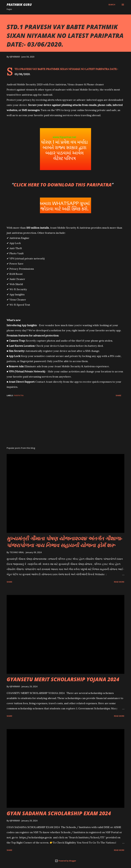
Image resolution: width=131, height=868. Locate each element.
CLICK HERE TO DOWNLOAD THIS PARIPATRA (63, 185)
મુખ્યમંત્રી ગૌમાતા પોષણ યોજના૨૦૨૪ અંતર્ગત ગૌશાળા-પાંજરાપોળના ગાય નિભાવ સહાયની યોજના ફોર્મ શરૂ (64, 542)
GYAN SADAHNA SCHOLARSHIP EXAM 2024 (59, 813)
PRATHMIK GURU (19, 5)
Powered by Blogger (65, 861)
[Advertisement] (65, 425)
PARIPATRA (19, 395)
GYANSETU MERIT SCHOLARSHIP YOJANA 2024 (63, 679)
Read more (119, 582)
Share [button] (118, 395)
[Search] (112, 5)
